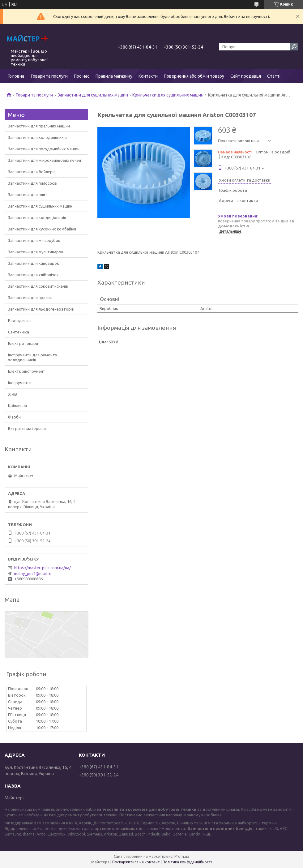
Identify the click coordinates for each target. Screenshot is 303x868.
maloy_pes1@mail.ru (33, 574)
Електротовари (23, 343)
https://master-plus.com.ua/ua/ (43, 568)
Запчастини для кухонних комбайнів (42, 229)
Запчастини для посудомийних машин (44, 149)
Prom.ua (182, 856)
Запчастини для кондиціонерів (37, 217)
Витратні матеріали (27, 428)
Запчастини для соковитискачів (38, 286)
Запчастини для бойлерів (32, 172)
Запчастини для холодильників (37, 137)
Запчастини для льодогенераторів (41, 309)
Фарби (14, 417)
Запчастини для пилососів (32, 183)
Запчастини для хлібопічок (33, 275)
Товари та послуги (49, 76)
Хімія (13, 394)
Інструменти (20, 383)
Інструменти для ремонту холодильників (32, 357)
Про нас (82, 76)
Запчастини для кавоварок (34, 263)
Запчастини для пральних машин (39, 126)
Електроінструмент (27, 371)
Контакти (148, 76)
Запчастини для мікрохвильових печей (45, 160)
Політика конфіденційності (187, 862)
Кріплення (17, 406)
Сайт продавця (246, 76)
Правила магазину (114, 76)
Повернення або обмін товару (194, 76)
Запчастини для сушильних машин (93, 95)
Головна (16, 76)
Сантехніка (19, 332)
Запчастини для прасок (30, 298)
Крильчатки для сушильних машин (168, 95)
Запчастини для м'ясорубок (34, 240)
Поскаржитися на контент (136, 862)
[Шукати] (294, 47)
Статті (274, 76)
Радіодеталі (20, 320)
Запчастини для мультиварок (36, 252)
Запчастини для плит (28, 195)
